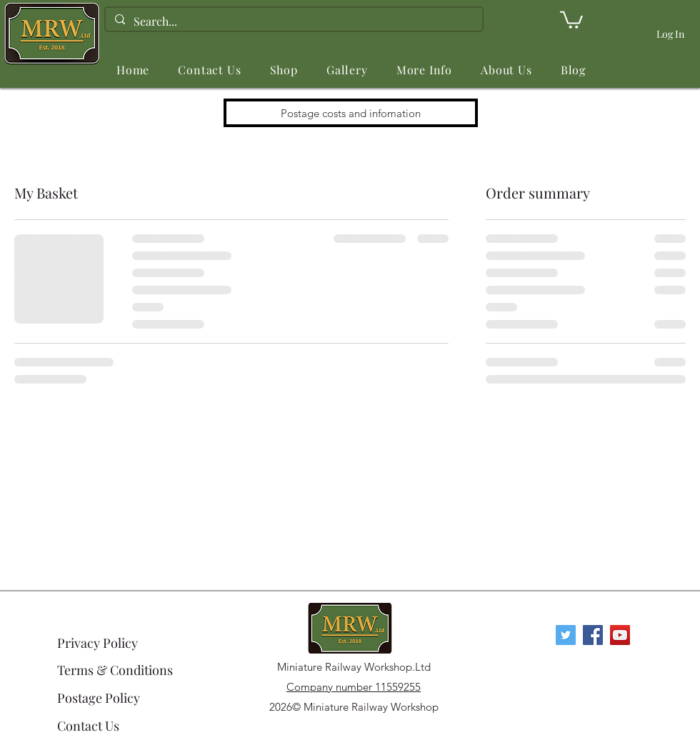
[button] (284, 70)
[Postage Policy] (116, 698)
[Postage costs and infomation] (351, 113)
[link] (571, 19)
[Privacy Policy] (108, 643)
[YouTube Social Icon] (620, 635)
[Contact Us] (116, 726)
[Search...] (293, 21)
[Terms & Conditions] (116, 670)
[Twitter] (566, 635)
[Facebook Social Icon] (593, 635)
